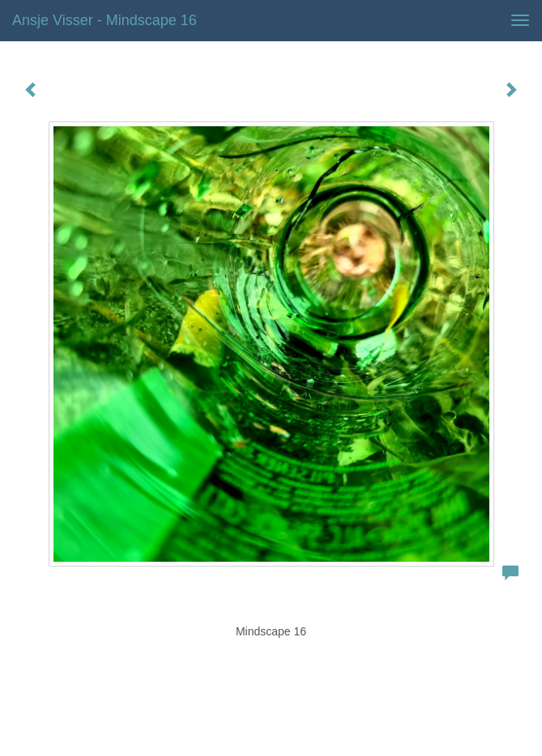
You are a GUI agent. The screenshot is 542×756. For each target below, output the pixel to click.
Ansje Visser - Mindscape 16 (105, 20)
